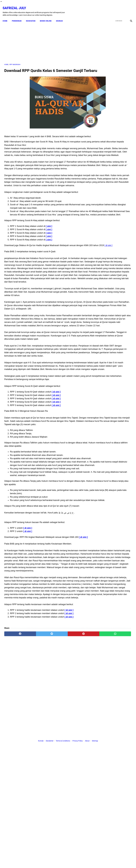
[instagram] (129, 9)
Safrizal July (16, 5)
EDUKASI (61, 17)
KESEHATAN (32, 17)
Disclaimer (50, 760)
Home (7, 17)
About (87, 760)
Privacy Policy (78, 760)
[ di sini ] (24, 276)
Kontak (41, 760)
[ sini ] (49, 253)
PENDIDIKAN (18, 17)
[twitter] (118, 9)
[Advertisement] (47, 40)
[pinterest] (58, 738)
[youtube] (124, 9)
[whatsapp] (79, 738)
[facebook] (112, 9)
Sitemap (95, 760)
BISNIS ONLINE (47, 17)
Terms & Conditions (63, 760)
